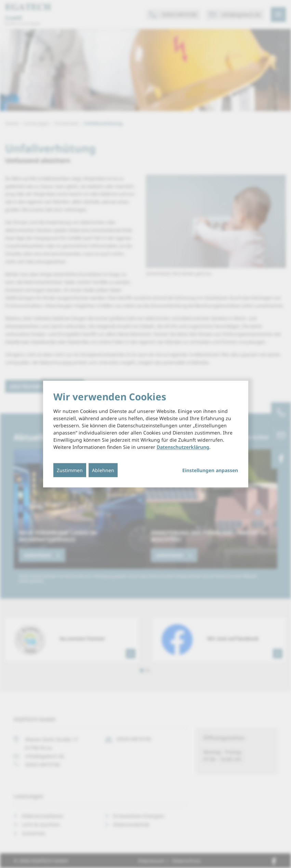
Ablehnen (103, 470)
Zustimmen (70, 470)
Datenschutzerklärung (183, 447)
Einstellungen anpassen (210, 470)
